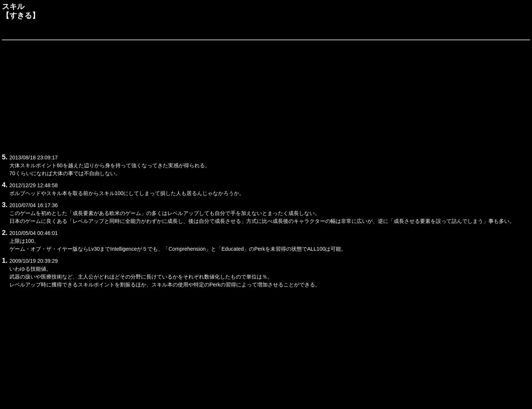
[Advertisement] (227, 95)
